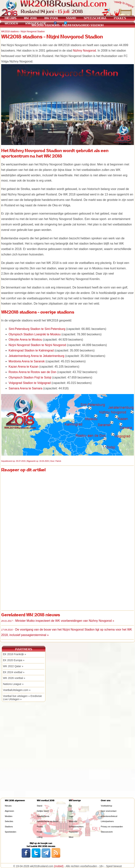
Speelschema (43, 816)
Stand (40, 806)
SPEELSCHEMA (95, 18)
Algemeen (10, 811)
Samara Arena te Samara (26, 388)
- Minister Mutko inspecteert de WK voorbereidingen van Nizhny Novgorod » (58, 621)
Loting (40, 837)
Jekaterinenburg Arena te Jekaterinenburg (36, 356)
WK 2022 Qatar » (13, 666)
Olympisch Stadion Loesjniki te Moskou (35, 334)
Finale (40, 832)
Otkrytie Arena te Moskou (25, 340)
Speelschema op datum (48, 821)
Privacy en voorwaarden (112, 827)
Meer (71, 837)
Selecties (9, 821)
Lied (71, 811)
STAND (71, 18)
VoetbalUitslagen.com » (17, 690)
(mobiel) (59, 866)
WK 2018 (30, 18)
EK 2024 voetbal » (14, 672)
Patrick (58, 461)
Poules (40, 827)
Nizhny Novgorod (84, 51)
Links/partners (107, 821)
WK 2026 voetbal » (14, 678)
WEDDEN (11, 23)
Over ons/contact (109, 811)
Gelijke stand (43, 811)
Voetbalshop (106, 806)
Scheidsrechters (76, 827)
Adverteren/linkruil (109, 816)
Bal (70, 806)
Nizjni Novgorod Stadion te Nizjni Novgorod (37, 345)
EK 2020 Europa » (14, 660)
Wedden (9, 816)
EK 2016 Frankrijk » (14, 654)
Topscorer (73, 832)
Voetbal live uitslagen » (16, 696)
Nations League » (13, 684)
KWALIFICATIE (36, 23)
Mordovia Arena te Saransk (27, 361)
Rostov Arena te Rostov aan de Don (32, 372)
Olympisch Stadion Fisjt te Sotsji (30, 377)
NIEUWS (11, 18)
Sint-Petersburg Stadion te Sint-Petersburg (37, 329)
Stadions (9, 827)
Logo (71, 816)
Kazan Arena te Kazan (23, 367)
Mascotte (73, 821)
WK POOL (51, 18)
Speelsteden (11, 832)
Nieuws (8, 806)
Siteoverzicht (107, 832)
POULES (120, 18)
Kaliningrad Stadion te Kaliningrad (31, 350)
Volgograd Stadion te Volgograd (30, 383)
